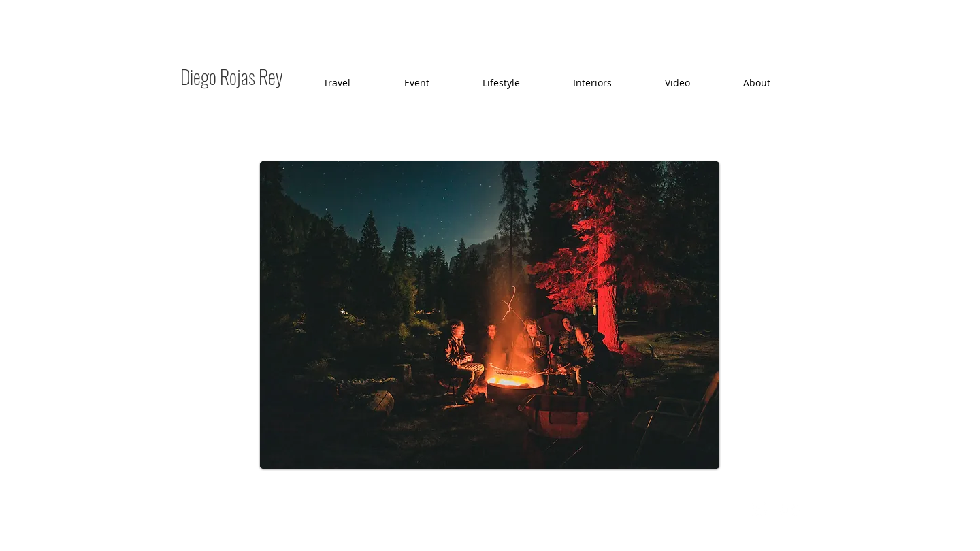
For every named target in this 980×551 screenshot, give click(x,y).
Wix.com (425, 509)
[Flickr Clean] (790, 510)
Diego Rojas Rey (232, 77)
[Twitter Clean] (760, 510)
